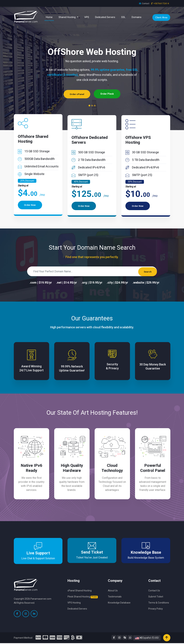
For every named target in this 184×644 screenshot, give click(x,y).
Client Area (161, 17)
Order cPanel (77, 94)
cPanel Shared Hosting (80, 591)
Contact (146, 4)
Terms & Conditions (159, 603)
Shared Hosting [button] (67, 17)
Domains (137, 17)
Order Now (31, 206)
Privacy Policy (156, 609)
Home (50, 17)
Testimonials (115, 597)
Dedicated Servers (105, 17)
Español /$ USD (147, 639)
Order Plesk (108, 94)
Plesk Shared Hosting (83, 597)
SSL (123, 17)
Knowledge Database (119, 603)
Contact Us (154, 591)
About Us (113, 591)
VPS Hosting (74, 603)
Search (147, 271)
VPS (87, 17)
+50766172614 (161, 4)
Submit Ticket (156, 597)
